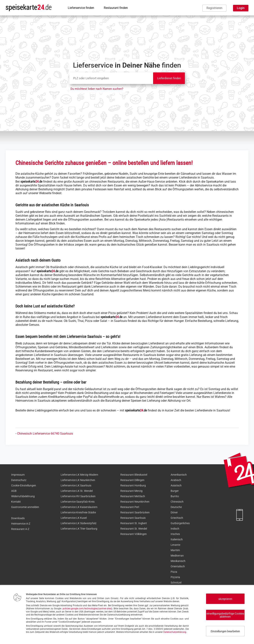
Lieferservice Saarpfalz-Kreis (78, 502)
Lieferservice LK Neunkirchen (78, 480)
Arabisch (176, 480)
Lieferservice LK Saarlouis (76, 485)
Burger (175, 491)
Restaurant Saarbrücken (135, 512)
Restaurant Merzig (131, 491)
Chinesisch (177, 502)
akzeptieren (225, 599)
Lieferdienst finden (169, 78)
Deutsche (176, 507)
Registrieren (214, 8)
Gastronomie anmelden (25, 507)
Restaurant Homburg (133, 485)
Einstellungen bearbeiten (225, 631)
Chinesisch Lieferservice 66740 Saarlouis (45, 434)
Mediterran (177, 556)
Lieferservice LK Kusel (74, 518)
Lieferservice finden (81, 8)
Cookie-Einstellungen (24, 485)
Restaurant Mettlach (133, 496)
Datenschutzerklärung (175, 632)
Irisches (175, 534)
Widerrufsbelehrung (23, 496)
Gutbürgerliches (180, 523)
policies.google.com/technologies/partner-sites (87, 609)
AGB (14, 491)
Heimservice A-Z (21, 524)
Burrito (175, 496)
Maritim (175, 550)
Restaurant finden (116, 8)
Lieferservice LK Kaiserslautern (79, 507)
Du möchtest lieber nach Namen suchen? (97, 89)
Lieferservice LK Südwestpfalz (79, 523)
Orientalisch (178, 566)
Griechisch (177, 518)
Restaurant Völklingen (134, 534)
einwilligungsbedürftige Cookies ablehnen (225, 615)
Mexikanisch (178, 561)
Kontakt (16, 502)
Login (241, 8)
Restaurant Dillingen (132, 480)
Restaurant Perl (130, 507)
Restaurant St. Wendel (134, 529)
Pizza (174, 572)
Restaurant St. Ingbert (134, 523)
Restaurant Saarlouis (133, 518)
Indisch (175, 529)
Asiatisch (176, 485)
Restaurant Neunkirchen (135, 502)
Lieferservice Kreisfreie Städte (78, 512)
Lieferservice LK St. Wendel (77, 491)
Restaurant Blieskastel (134, 475)
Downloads (18, 518)
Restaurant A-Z (20, 529)
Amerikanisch (179, 475)
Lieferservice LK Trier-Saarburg (79, 529)
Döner (174, 512)
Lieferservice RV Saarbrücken (78, 496)
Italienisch (177, 539)
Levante (175, 545)
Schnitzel (176, 583)
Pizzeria (175, 577)
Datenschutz (19, 480)
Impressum (18, 475)
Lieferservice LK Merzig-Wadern (79, 475)
